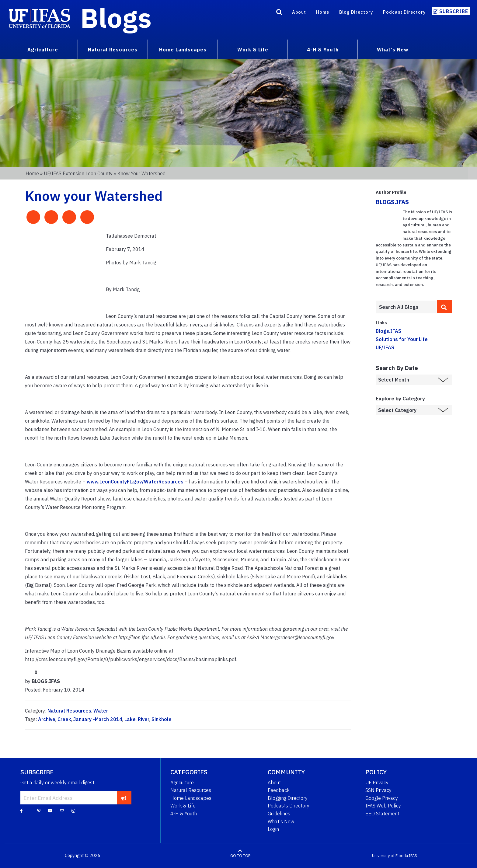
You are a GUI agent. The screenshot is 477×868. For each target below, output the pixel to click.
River (144, 719)
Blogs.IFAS (388, 331)
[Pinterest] (39, 810)
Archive (47, 719)
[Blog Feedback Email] (62, 810)
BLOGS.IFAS (392, 202)
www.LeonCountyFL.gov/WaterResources (135, 482)
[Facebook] (21, 810)
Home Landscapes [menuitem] (183, 50)
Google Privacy (382, 798)
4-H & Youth (184, 814)
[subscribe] (124, 798)
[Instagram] (73, 810)
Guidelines (279, 814)
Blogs (116, 18)
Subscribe (454, 11)
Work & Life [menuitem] (253, 50)
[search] (444, 307)
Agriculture (182, 783)
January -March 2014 (98, 719)
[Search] (279, 13)
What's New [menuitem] (393, 50)
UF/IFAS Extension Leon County (78, 173)
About (299, 12)
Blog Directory (356, 12)
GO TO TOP (240, 856)
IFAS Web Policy (383, 806)
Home (323, 12)
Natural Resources (69, 711)
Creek (64, 719)
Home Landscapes (191, 798)
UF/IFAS (385, 347)
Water (101, 711)
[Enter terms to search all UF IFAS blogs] (406, 307)
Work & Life (183, 806)
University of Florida (390, 856)
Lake (130, 719)
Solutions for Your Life (402, 339)
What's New (281, 821)
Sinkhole (162, 719)
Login (273, 829)
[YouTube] (50, 810)
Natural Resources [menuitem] (113, 50)
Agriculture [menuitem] (43, 50)
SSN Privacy (378, 790)
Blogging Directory (288, 798)
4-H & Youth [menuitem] (323, 50)
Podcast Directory (404, 12)
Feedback (279, 790)
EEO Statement (382, 814)
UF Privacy (377, 783)
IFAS (413, 856)
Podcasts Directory (289, 806)
